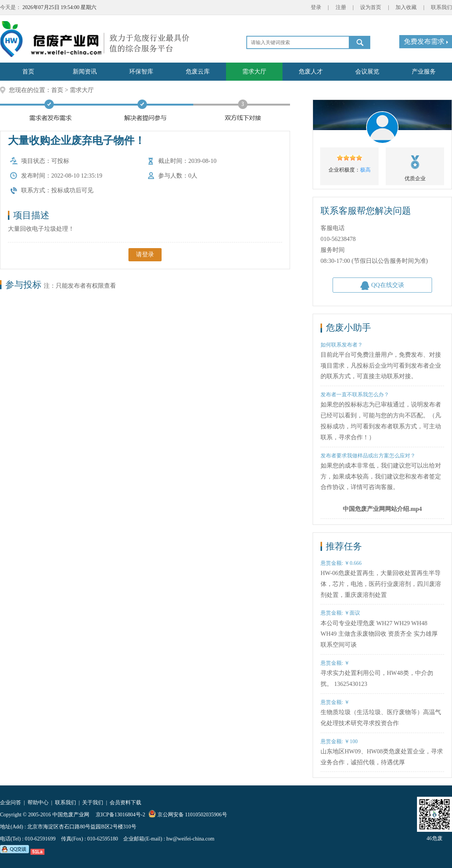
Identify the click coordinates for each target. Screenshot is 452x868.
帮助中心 (38, 803)
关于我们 (93, 803)
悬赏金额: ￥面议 (340, 613)
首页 (57, 90)
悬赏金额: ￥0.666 (341, 563)
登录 (316, 7)
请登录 (145, 254)
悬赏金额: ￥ (335, 663)
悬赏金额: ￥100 (339, 741)
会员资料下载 (125, 803)
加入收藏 (406, 7)
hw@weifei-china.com (191, 839)
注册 (341, 7)
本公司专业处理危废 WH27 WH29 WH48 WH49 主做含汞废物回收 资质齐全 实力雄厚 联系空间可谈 (379, 634)
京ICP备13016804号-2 (121, 815)
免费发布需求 (426, 41)
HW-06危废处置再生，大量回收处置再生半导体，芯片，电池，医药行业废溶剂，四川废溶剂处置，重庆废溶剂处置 (381, 584)
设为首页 (371, 7)
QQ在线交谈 (382, 286)
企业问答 (11, 803)
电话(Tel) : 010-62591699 (28, 839)
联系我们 (441, 7)
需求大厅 (82, 90)
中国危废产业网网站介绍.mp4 (382, 509)
